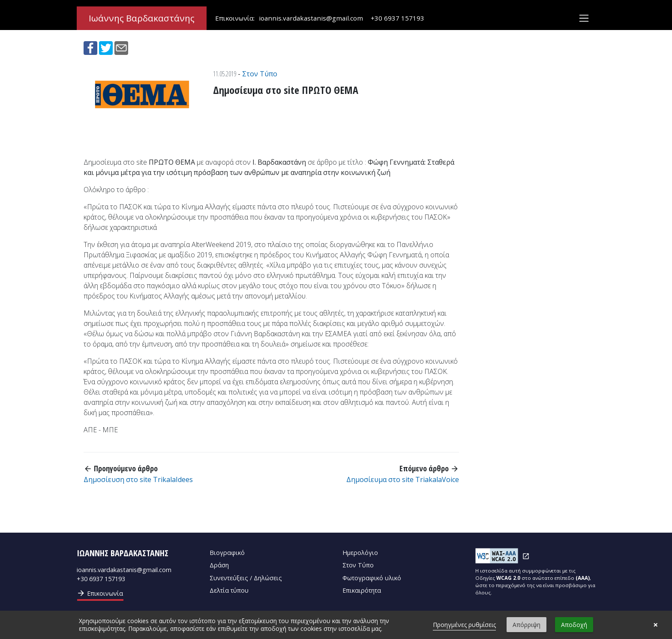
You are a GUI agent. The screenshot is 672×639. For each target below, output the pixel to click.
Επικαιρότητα (362, 590)
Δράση (219, 565)
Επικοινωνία (100, 593)
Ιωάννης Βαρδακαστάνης (142, 18)
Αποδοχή (574, 625)
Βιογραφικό (227, 553)
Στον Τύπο (260, 74)
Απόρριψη (526, 625)
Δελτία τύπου (229, 590)
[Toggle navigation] (584, 19)
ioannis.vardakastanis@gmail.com (311, 18)
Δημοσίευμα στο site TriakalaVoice (403, 479)
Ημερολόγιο (360, 553)
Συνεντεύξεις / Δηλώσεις (246, 578)
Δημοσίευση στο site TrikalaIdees (138, 479)
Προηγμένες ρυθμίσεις (464, 625)
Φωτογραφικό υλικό (372, 578)
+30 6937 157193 (397, 18)
